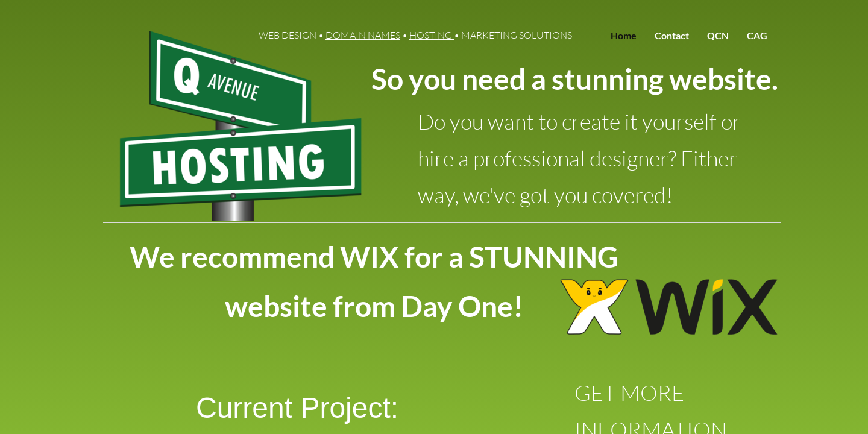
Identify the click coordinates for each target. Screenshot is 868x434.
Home (624, 35)
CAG (757, 35)
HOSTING (432, 35)
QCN (718, 35)
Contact (672, 35)
